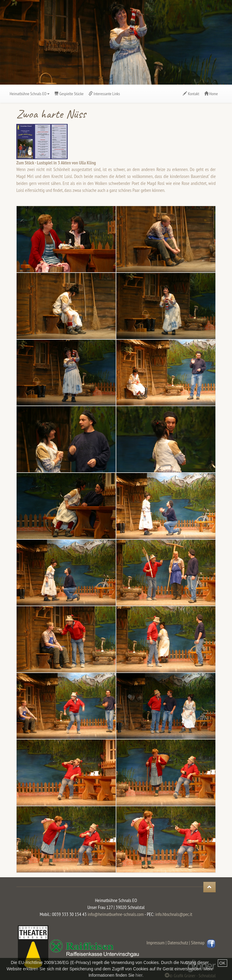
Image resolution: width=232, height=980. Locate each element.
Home (211, 94)
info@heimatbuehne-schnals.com (116, 914)
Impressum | (157, 943)
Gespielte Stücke (69, 94)
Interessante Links (104, 94)
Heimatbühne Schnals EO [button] (30, 94)
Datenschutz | (179, 943)
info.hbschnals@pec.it (174, 914)
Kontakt (191, 94)
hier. (140, 975)
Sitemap (199, 943)
